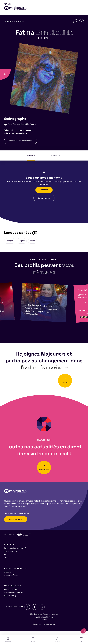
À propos (31, 155)
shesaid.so (8, 576)
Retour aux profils (14, 22)
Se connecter (44, 198)
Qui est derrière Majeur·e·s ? (15, 552)
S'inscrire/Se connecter (13, 597)
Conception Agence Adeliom (44, 628)
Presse (7, 562)
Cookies (44, 624)
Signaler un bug (10, 600)
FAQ (6, 559)
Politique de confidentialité (44, 622)
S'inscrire (44, 190)
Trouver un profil (10, 594)
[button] (3, 303)
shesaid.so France (11, 579)
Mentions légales (44, 620)
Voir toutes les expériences (21, 141)
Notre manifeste (11, 556)
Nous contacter (16, 523)
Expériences (56, 155)
